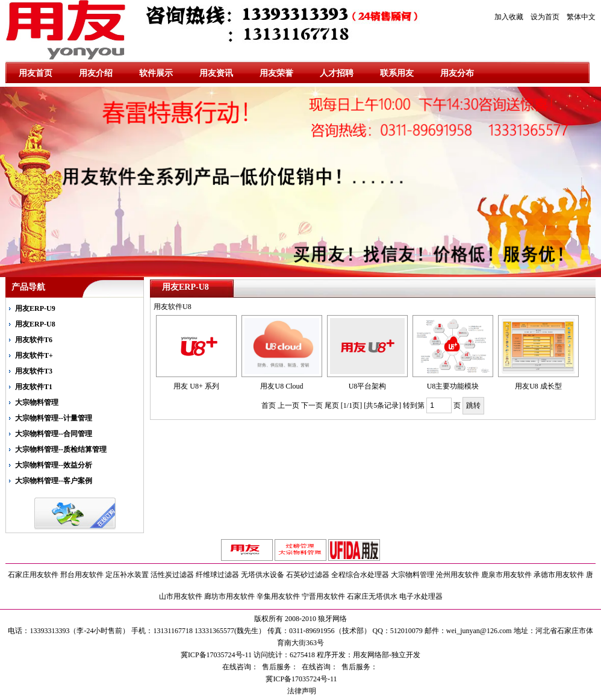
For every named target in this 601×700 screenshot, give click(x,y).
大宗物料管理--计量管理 (54, 418)
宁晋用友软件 (323, 596)
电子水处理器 (421, 596)
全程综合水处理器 (360, 575)
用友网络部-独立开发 (387, 655)
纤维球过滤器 (217, 575)
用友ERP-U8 (35, 324)
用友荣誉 (276, 73)
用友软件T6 (34, 340)
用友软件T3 (34, 371)
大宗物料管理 (37, 402)
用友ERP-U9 (35, 308)
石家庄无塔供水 (372, 596)
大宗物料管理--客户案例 (54, 481)
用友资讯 (216, 73)
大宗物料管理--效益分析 (54, 465)
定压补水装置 (127, 575)
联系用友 (397, 73)
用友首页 (36, 73)
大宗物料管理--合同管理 (54, 434)
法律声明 (301, 691)
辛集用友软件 (278, 596)
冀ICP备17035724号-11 (300, 679)
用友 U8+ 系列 (196, 386)
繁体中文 (581, 17)
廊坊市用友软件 (229, 596)
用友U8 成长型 (538, 386)
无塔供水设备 (263, 575)
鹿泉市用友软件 (506, 575)
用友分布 (457, 73)
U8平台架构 (368, 386)
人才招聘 (337, 73)
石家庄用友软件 (33, 575)
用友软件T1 (34, 387)
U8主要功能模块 (453, 386)
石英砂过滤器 (308, 575)
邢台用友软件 (82, 575)
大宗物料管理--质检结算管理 (61, 449)
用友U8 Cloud (282, 386)
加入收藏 (509, 17)
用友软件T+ (34, 355)
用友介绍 (96, 73)
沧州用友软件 (458, 575)
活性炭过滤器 (172, 575)
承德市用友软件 (559, 575)
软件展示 (156, 73)
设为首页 (545, 17)
